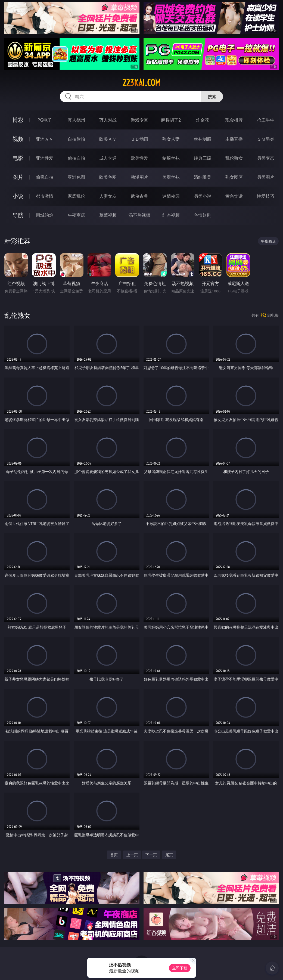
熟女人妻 (171, 139)
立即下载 (180, 968)
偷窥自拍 (45, 177)
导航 (18, 215)
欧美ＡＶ (108, 139)
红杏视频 (171, 215)
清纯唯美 (203, 177)
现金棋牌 (234, 120)
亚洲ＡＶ (45, 139)
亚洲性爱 (45, 158)
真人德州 (76, 120)
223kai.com (141, 83)
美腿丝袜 (171, 177)
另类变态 (266, 158)
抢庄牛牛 (266, 120)
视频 (18, 139)
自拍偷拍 (76, 139)
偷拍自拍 (76, 158)
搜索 (212, 97)
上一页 (132, 855)
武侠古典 (139, 196)
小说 (18, 196)
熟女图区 (234, 177)
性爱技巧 (266, 196)
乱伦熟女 (234, 158)
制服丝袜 (171, 158)
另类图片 (266, 177)
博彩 (18, 120)
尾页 (169, 855)
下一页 (151, 855)
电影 (18, 158)
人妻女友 (108, 196)
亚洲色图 (76, 177)
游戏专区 (139, 120)
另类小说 (203, 196)
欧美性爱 (139, 158)
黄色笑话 (234, 196)
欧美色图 (108, 177)
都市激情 (45, 196)
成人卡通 (108, 158)
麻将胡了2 (171, 120)
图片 (18, 177)
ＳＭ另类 (266, 139)
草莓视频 (108, 215)
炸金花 (203, 120)
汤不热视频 (139, 215)
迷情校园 (171, 196)
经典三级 (203, 158)
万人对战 (108, 120)
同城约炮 (45, 215)
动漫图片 (139, 177)
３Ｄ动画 (139, 139)
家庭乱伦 (76, 196)
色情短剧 (203, 215)
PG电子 (45, 120)
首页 (114, 855)
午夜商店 (76, 215)
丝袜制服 (203, 139)
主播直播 (234, 139)
